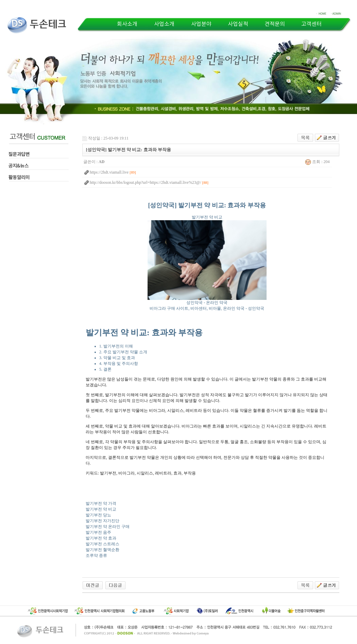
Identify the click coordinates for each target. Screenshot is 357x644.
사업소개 (164, 24)
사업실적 (238, 24)
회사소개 (127, 24)
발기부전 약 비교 (101, 509)
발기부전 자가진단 (103, 521)
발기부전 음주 (98, 532)
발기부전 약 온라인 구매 (108, 527)
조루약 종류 (96, 556)
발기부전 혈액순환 (103, 550)
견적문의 (275, 24)
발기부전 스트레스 (103, 544)
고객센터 (311, 24)
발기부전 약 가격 (101, 503)
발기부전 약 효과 (101, 538)
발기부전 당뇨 (98, 515)
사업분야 (201, 24)
